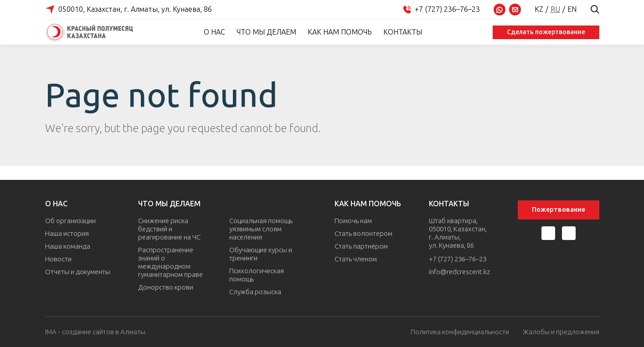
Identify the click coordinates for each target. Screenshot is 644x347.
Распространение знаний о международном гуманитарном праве (170, 262)
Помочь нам (353, 221)
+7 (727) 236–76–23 (458, 259)
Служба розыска (255, 292)
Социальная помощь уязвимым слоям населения (261, 229)
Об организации (70, 221)
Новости (58, 259)
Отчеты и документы (78, 272)
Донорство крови (166, 287)
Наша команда (68, 246)
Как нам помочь (340, 32)
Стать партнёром (361, 246)
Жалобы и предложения (561, 332)
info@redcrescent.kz (459, 272)
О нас (214, 32)
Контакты (403, 32)
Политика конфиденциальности (460, 332)
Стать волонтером (363, 234)
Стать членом (356, 259)
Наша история (67, 234)
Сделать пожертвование (546, 32)
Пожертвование (559, 210)
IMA (51, 332)
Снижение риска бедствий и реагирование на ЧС (169, 229)
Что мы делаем (266, 32)
